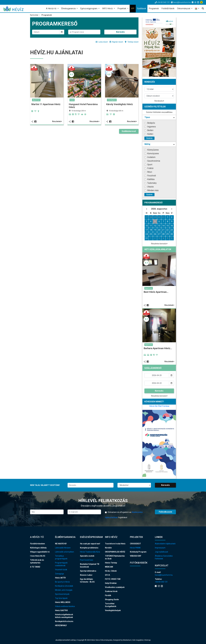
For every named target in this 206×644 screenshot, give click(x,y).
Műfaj (160, 144)
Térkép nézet (132, 42)
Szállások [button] (142, 8)
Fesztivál (150, 176)
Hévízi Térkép (111, 563)
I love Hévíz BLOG (38, 556)
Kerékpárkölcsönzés (64, 621)
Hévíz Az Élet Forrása (159, 406)
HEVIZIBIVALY (61, 625)
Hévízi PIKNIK (135, 548)
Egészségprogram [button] (89, 8)
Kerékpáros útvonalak (64, 586)
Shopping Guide (112, 599)
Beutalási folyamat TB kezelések (90, 565)
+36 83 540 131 (161, 582)
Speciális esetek (87, 556)
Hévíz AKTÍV (60, 578)
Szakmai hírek (111, 591)
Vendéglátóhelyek (113, 610)
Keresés (120, 32)
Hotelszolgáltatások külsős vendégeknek (64, 616)
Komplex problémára (89, 548)
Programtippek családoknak (61, 564)
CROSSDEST (135, 544)
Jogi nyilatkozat (161, 552)
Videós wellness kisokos (65, 606)
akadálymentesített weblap (66, 640)
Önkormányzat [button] (184, 8)
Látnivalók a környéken (65, 552)
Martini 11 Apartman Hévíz (46, 104)
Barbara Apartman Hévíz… (158, 348)
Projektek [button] (122, 8)
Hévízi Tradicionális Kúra (90, 552)
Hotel (72, 100)
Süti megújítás (138, 640)
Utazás (149, 187)
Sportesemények (62, 594)
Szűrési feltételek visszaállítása (159, 112)
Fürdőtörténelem (38, 544)
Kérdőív (108, 548)
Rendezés (159, 101)
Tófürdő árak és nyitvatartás (37, 561)
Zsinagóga (59, 574)
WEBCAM (109, 567)
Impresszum (160, 548)
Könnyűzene (152, 150)
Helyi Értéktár (111, 583)
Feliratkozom (165, 512)
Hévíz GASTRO (61, 610)
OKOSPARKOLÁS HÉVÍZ (115, 552)
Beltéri (149, 130)
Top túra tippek (61, 598)
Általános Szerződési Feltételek (164, 557)
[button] (197, 9)
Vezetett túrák (61, 570)
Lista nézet (102, 42)
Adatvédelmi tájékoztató (165, 544)
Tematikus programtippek (61, 557)
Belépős (150, 123)
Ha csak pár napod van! (90, 544)
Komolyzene (152, 153)
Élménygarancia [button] (69, 8)
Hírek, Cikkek (111, 571)
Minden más (151, 190)
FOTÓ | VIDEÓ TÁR (113, 579)
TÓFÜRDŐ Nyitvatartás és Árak (115, 557)
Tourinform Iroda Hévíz (115, 544)
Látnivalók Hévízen (63, 548)
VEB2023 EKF (136, 556)
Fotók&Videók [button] (168, 8)
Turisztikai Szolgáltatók (111, 605)
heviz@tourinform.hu (164, 575)
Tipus (160, 117)
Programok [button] (154, 8)
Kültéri (149, 134)
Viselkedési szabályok (115, 587)
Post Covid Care (87, 560)
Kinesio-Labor (86, 575)
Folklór (149, 168)
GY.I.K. (108, 575)
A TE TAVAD (35, 567)
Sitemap (148, 640)
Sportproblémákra (88, 571)
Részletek (57, 121)
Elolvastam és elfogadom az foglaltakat (124, 515)
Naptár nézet (116, 42)
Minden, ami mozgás (64, 590)
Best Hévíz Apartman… (156, 292)
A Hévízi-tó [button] (51, 8)
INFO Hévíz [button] (108, 8)
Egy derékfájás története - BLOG (87, 580)
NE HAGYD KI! (61, 544)
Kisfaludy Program (138, 552)
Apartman (36, 100)
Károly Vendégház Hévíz (120, 104)
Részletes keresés (159, 244)
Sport (148, 165)
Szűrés (149, 138)
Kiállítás (150, 179)
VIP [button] (133, 8)
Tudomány (150, 183)
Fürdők (108, 595)
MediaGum (127, 640)
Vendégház (112, 100)
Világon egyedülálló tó (40, 552)
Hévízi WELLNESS (63, 602)
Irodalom (150, 157)
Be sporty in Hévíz (62, 582)
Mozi (148, 172)
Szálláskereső (129, 131)
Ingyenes (150, 127)
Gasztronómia (152, 161)
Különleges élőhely (38, 548)
